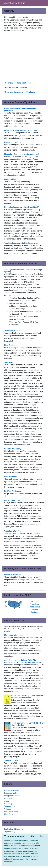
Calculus (8, 809)
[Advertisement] (24, 57)
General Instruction (12, 790)
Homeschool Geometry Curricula (18, 87)
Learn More (9, 862)
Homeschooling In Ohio (13, 3)
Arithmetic (9, 798)
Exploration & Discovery (14, 829)
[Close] (43, 836)
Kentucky (35, 612)
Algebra (7, 801)
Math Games (9, 814)
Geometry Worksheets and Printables (20, 92)
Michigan (35, 602)
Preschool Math (11, 793)
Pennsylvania (35, 604)
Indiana (35, 610)
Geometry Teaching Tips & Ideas (18, 83)
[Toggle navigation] (43, 3)
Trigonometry (10, 806)
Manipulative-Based (12, 796)
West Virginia (35, 607)
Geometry (8, 804)
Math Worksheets (11, 812)
